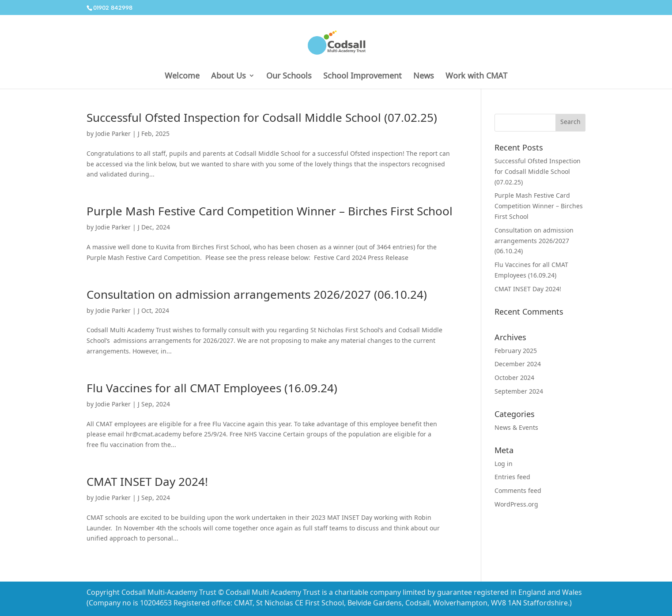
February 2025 (516, 352)
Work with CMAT (476, 77)
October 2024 (514, 379)
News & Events (516, 428)
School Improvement (362, 77)
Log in (504, 465)
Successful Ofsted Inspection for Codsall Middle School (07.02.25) (262, 119)
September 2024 (519, 392)
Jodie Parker (113, 135)
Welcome (182, 77)
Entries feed (512, 478)
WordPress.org (516, 505)
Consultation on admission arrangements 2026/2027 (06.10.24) (257, 296)
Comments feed (518, 492)
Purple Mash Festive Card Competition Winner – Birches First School (270, 213)
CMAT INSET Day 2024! (147, 483)
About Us (228, 77)
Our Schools (289, 77)
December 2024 (518, 365)
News (424, 77)
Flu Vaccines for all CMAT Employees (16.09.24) (212, 390)
